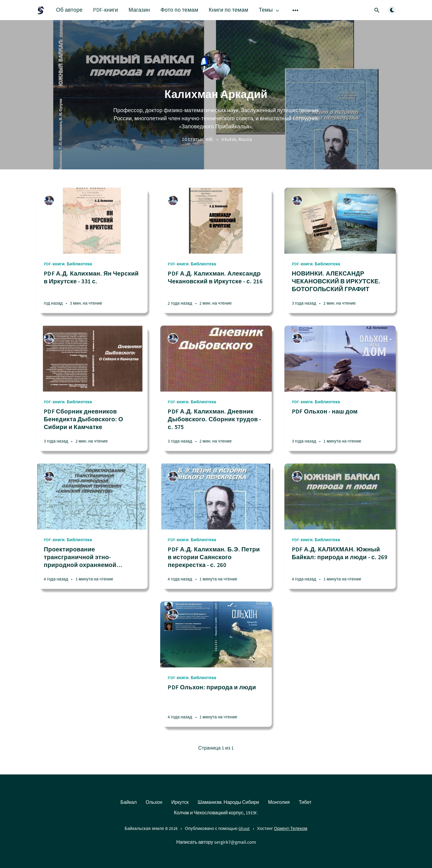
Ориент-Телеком (291, 828)
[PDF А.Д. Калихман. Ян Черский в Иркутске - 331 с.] (92, 291)
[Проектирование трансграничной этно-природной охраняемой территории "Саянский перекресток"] (92, 567)
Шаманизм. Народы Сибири (228, 802)
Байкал (129, 802)
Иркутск (180, 802)
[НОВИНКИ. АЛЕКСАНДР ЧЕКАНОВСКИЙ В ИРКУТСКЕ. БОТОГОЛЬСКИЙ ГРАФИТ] (340, 291)
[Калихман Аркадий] (49, 200)
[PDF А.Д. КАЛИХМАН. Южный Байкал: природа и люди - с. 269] (340, 567)
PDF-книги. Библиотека (68, 264)
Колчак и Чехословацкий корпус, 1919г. (216, 813)
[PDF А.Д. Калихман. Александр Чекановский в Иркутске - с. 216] (216, 291)
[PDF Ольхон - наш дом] (340, 429)
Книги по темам (229, 10)
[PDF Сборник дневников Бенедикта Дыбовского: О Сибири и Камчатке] (92, 429)
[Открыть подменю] (295, 10)
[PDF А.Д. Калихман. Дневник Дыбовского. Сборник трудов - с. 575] (216, 429)
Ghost (244, 828)
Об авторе (69, 10)
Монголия (279, 802)
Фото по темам (179, 10)
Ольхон (154, 802)
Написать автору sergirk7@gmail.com (216, 842)
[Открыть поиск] (377, 10)
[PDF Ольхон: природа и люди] (216, 705)
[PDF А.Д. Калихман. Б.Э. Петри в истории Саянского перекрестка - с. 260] (216, 567)
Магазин (139, 10)
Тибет (305, 802)
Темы (270, 10)
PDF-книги (105, 10)
